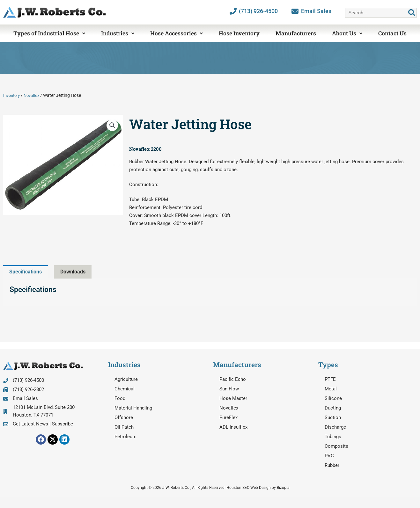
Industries (118, 33)
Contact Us (392, 33)
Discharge (335, 427)
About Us (347, 33)
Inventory (13, 95)
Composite (336, 446)
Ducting (333, 408)
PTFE (330, 380)
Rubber (332, 466)
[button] (112, 125)
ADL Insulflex (233, 427)
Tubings (333, 437)
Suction (333, 418)
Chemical (125, 389)
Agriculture (126, 380)
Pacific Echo (233, 380)
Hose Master (233, 399)
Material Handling (133, 408)
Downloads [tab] (77, 272)
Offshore (124, 418)
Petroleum (125, 437)
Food (120, 399)
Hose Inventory (239, 33)
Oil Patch (124, 427)
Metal (331, 389)
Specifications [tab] (27, 272)
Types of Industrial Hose (49, 33)
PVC (329, 456)
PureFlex (228, 418)
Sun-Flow (229, 389)
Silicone (333, 399)
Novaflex (35, 95)
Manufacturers (296, 33)
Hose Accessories (177, 33)
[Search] (412, 13)
